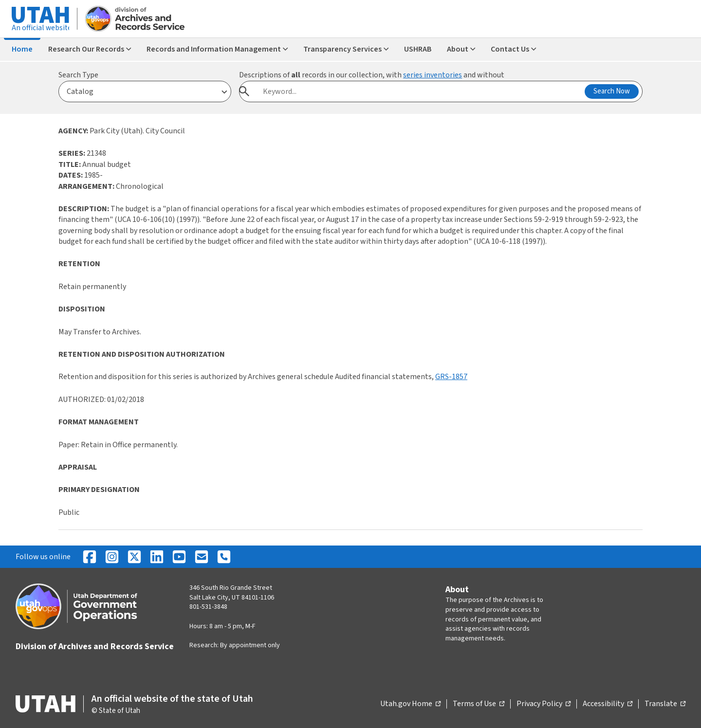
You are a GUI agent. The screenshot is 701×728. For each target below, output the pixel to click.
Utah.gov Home (410, 704)
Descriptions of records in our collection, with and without (372, 75)
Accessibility (608, 704)
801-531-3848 (208, 607)
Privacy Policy (544, 704)
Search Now (612, 91)
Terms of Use (479, 704)
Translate (665, 704)
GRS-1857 (451, 377)
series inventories (433, 75)
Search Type (78, 75)
